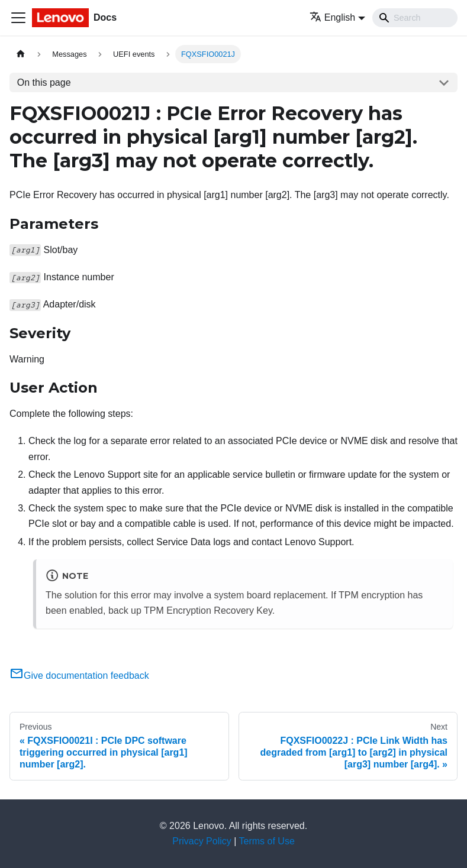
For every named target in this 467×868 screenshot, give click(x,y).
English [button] (332, 17)
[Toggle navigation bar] (18, 18)
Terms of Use (267, 841)
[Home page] (21, 54)
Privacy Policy (202, 841)
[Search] (415, 18)
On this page (44, 82)
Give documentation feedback (79, 676)
